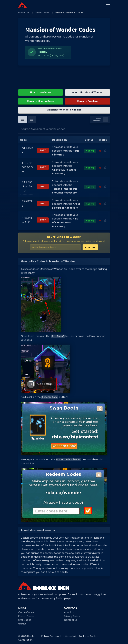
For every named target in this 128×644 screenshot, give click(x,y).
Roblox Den (24, 13)
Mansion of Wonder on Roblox (64, 110)
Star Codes (25, 619)
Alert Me (90, 247)
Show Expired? (97, 119)
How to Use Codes (41, 92)
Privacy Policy (72, 616)
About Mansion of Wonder (87, 92)
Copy (43, 150)
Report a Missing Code (41, 101)
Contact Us (71, 619)
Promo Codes (26, 616)
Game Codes (42, 13)
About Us (69, 612)
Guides (22, 623)
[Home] (23, 5)
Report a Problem (87, 101)
